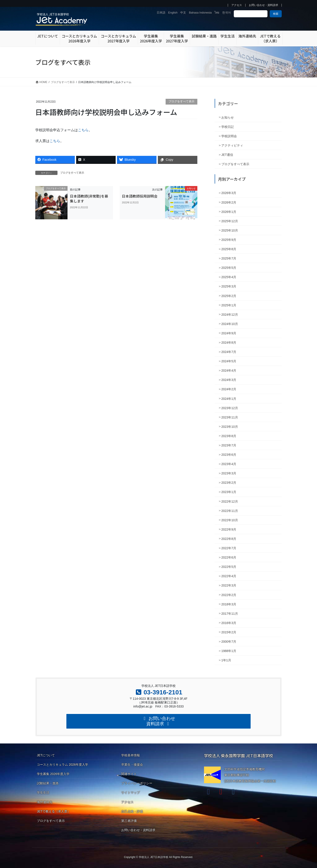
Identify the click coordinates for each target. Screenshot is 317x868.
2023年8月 (229, 436)
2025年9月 (229, 240)
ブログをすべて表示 (181, 101)
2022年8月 (229, 539)
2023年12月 (230, 408)
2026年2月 (229, 202)
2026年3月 (229, 193)
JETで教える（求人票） (54, 811)
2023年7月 (229, 445)
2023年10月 (230, 427)
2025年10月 (230, 230)
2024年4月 (229, 371)
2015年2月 (229, 632)
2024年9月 (229, 333)
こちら (83, 130)
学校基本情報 (131, 755)
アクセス (237, 5)
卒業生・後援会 (132, 765)
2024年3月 (229, 380)
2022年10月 (230, 520)
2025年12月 (230, 221)
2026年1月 (229, 212)
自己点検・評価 (132, 811)
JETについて (46, 755)
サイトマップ (131, 793)
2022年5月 (229, 567)
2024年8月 (229, 343)
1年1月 (226, 660)
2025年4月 (229, 277)
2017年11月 (230, 614)
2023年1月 (229, 492)
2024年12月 (230, 315)
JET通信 (227, 155)
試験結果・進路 (48, 783)
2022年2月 (229, 595)
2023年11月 (230, 417)
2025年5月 (229, 268)
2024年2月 (229, 389)
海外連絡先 (45, 802)
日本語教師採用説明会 (140, 196)
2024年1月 (229, 399)
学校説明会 (229, 136)
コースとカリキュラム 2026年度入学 (62, 765)
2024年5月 (229, 361)
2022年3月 (229, 585)
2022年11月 (230, 511)
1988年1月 (229, 651)
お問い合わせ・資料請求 (264, 5)
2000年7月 (229, 642)
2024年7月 (229, 352)
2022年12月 (230, 501)
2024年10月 (230, 324)
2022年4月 (229, 576)
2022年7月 (229, 548)
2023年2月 (229, 483)
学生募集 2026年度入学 (53, 774)
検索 (276, 14)
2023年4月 (229, 464)
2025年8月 (229, 249)
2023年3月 (229, 473)
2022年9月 (229, 529)
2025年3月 (229, 286)
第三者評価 (129, 821)
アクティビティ (232, 145)
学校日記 (228, 127)
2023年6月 (229, 455)
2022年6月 (229, 557)
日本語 (161, 13)
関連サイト (129, 774)
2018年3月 (229, 604)
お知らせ (228, 117)
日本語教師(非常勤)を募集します (89, 198)
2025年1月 (229, 305)
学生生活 (43, 793)
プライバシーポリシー (137, 783)
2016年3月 (229, 623)
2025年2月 (229, 296)
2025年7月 (229, 258)
